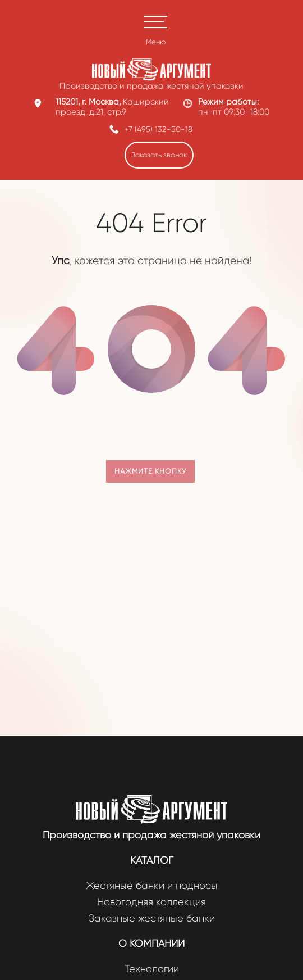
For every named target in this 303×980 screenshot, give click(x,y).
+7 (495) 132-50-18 (159, 129)
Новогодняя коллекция (151, 902)
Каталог (152, 860)
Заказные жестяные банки (152, 918)
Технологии (152, 969)
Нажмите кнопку (150, 471)
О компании (151, 943)
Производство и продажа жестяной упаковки (151, 835)
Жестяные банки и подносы (152, 886)
